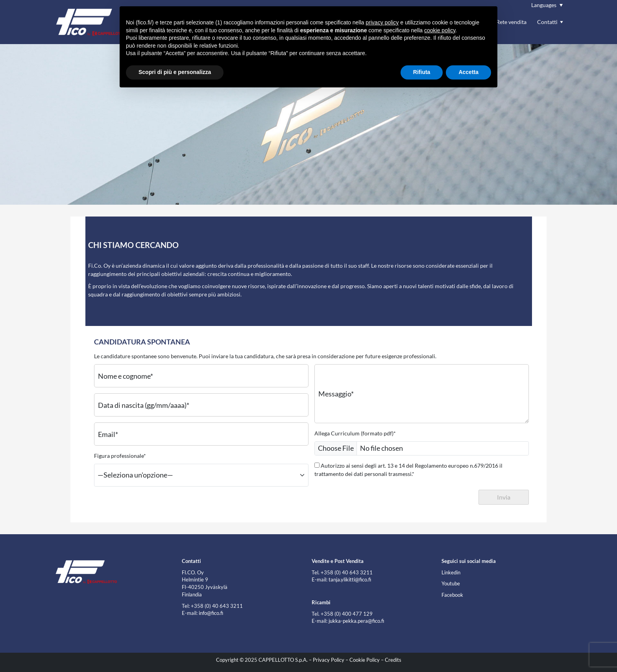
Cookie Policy (365, 660)
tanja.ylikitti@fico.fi (350, 580)
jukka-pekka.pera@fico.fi (356, 621)
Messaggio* (336, 394)
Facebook (452, 595)
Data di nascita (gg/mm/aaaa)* (144, 405)
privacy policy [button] (382, 22)
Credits (393, 660)
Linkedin (451, 573)
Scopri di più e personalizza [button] (175, 72)
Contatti (547, 22)
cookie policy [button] (440, 30)
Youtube (451, 584)
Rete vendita (511, 22)
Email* (108, 434)
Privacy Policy (329, 660)
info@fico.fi (211, 613)
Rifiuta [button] (422, 72)
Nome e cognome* (126, 376)
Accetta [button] (468, 72)
